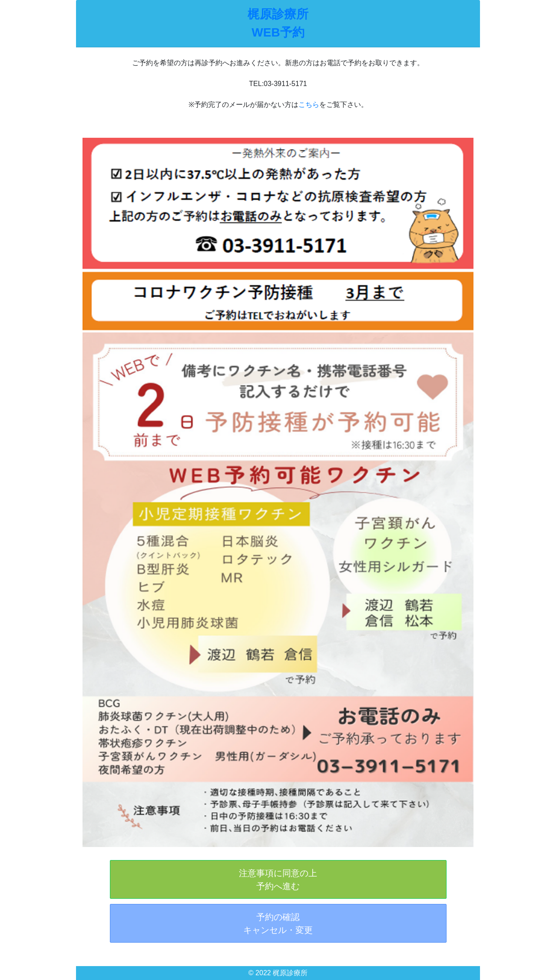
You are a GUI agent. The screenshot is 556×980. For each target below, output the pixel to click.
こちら (309, 105)
